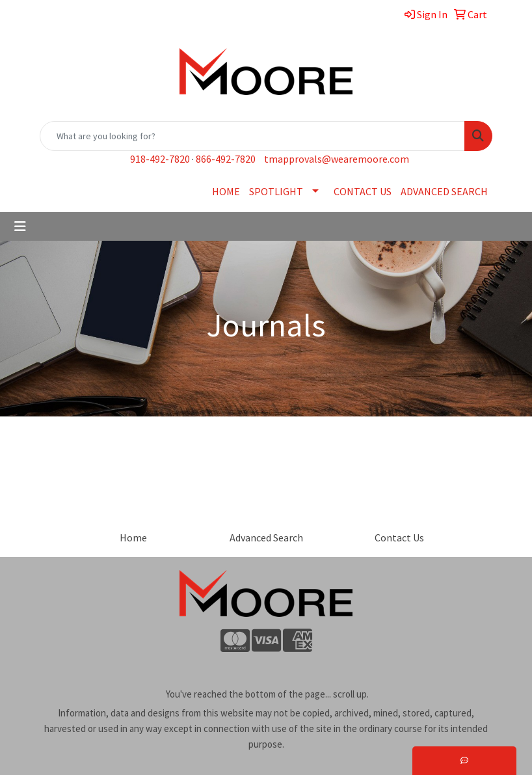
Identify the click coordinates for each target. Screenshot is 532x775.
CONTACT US (363, 191)
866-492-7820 (226, 159)
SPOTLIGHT (276, 191)
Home (133, 537)
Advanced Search (266, 537)
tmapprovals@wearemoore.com (337, 159)
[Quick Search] (252, 136)
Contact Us (399, 537)
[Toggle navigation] (20, 226)
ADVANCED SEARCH (444, 191)
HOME (226, 191)
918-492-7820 (160, 159)
